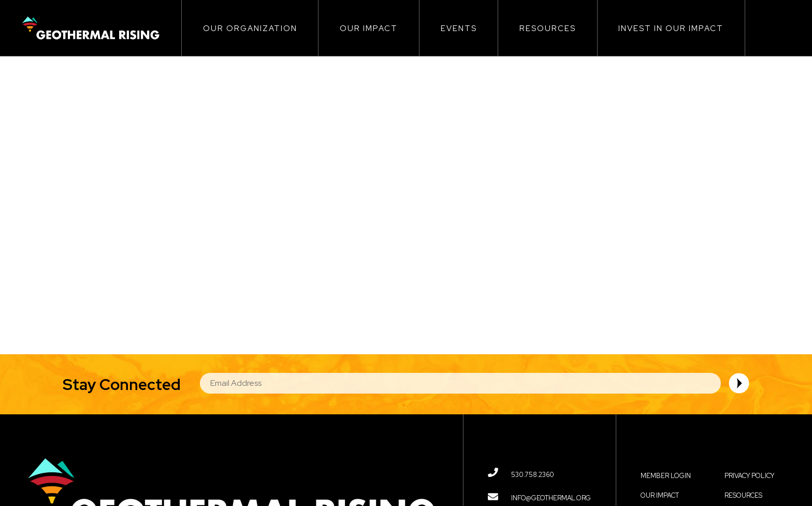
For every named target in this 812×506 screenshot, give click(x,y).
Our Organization (250, 28)
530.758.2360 (533, 475)
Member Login (666, 476)
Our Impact (369, 28)
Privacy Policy (749, 476)
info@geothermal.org (551, 498)
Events (459, 28)
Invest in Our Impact (671, 28)
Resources (548, 28)
